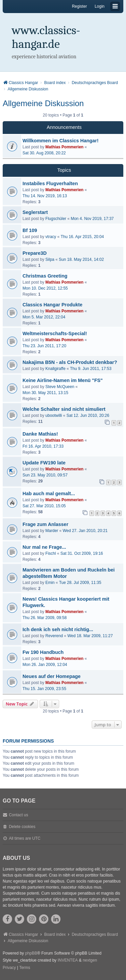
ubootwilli (54, 416)
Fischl (51, 553)
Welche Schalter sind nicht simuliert (64, 409)
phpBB (31, 953)
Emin (50, 583)
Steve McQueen (60, 387)
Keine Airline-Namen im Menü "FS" (63, 380)
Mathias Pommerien (64, 147)
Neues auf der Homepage (52, 676)
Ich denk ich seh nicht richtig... (58, 629)
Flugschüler (56, 219)
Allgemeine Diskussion (43, 103)
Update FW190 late (44, 463)
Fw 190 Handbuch (43, 652)
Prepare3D (35, 253)
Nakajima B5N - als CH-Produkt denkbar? (70, 362)
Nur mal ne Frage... (44, 547)
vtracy (51, 237)
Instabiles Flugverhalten (50, 183)
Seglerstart (35, 212)
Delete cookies (22, 827)
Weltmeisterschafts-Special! (55, 333)
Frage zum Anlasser (45, 524)
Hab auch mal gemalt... (49, 494)
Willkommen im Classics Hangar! (60, 141)
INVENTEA (68, 960)
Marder (52, 531)
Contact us (18, 815)
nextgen (90, 960)
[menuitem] (9, 968)
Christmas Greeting (45, 276)
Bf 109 (30, 230)
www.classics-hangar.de (46, 37)
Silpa (50, 259)
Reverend (54, 636)
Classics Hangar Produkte (52, 305)
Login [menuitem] (100, 6)
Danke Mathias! (40, 434)
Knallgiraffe (55, 369)
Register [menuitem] (79, 6)
